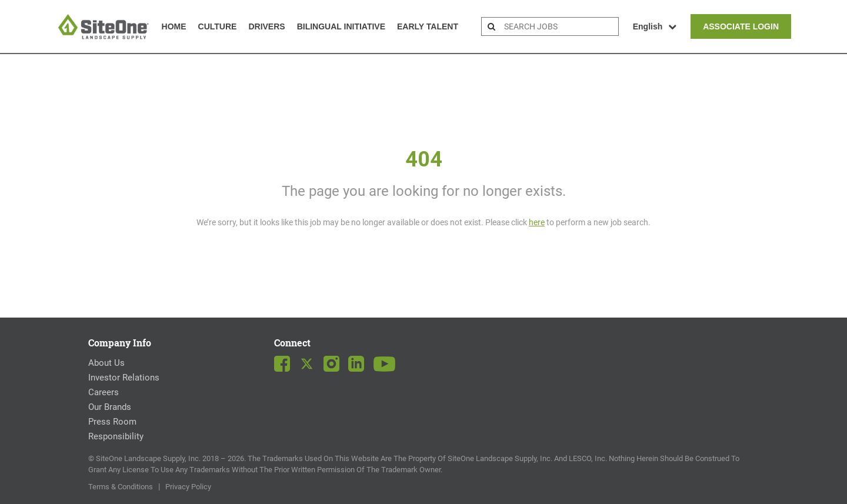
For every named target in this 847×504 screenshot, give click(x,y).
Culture (218, 26)
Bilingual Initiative (341, 26)
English (655, 26)
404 (424, 159)
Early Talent (428, 26)
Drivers (266, 26)
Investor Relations (124, 378)
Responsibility (116, 436)
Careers (104, 392)
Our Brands (110, 407)
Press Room (112, 422)
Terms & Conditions (121, 487)
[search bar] (560, 26)
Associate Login (741, 26)
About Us (106, 363)
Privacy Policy (188, 487)
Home (174, 26)
